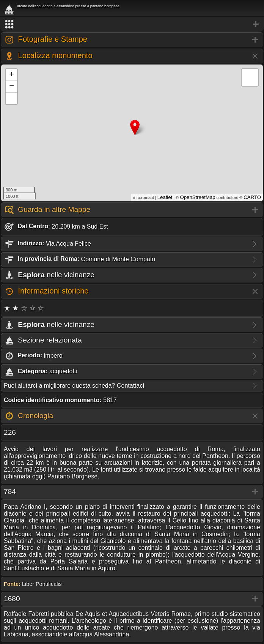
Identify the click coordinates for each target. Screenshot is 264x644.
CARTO (252, 197)
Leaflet (165, 197)
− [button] (12, 87)
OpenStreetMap (197, 197)
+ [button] (12, 75)
